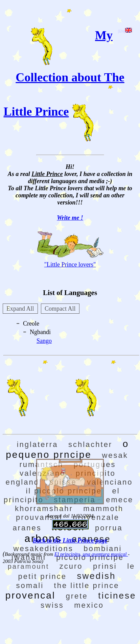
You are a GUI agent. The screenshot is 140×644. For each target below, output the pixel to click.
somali (30, 586)
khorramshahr (44, 509)
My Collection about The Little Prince (64, 73)
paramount (29, 566)
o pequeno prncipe (67, 449)
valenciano (110, 482)
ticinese (117, 596)
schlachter (90, 444)
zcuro (71, 566)
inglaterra (38, 444)
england (22, 482)
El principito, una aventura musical (91, 554)
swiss (52, 605)
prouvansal (39, 517)
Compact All (60, 309)
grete (77, 596)
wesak (115, 455)
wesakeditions (43, 549)
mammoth (103, 509)
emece (120, 500)
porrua (109, 528)
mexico (89, 605)
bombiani (103, 549)
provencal (30, 595)
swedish (97, 576)
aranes (27, 528)
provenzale (96, 517)
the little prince (87, 586)
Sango (44, 341)
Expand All (20, 309)
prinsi (105, 566)
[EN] (125, 31)
